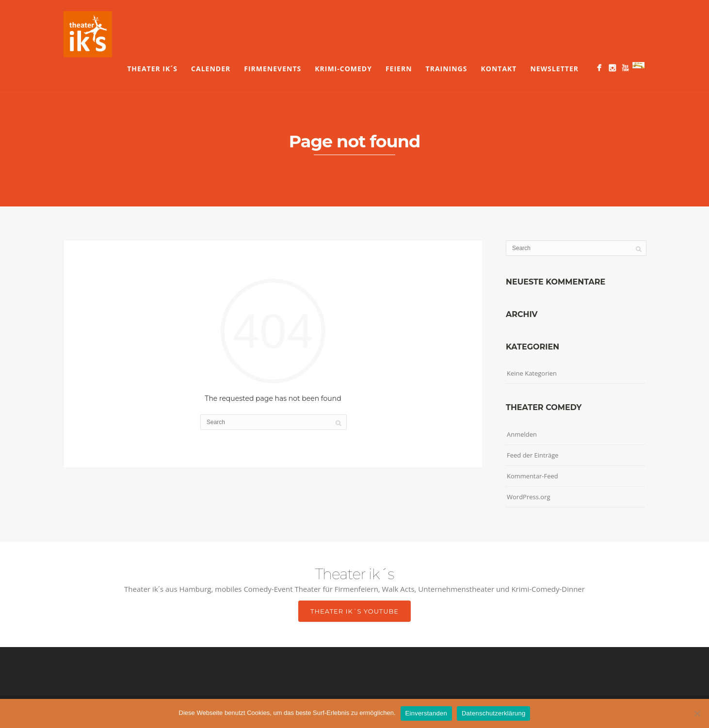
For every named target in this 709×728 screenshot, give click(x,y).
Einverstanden (426, 713)
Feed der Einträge (533, 455)
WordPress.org (529, 497)
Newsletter (554, 69)
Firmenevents (273, 69)
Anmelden (522, 434)
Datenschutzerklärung (493, 713)
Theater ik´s (152, 69)
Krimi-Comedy (343, 69)
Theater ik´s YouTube (354, 611)
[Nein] (697, 713)
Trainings (447, 69)
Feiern (399, 69)
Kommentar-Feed (532, 476)
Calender (211, 69)
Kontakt (499, 69)
